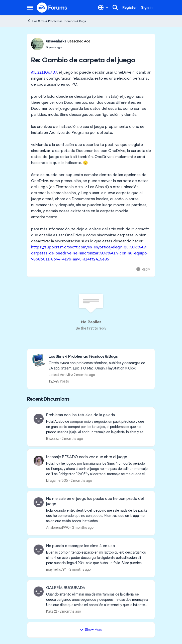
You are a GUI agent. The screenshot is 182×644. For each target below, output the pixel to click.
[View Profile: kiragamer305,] (39, 461)
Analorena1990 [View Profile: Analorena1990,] (58, 527)
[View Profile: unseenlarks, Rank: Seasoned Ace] (37, 44)
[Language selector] (103, 8)
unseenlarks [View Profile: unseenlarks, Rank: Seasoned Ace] (56, 41)
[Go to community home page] (52, 8)
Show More (91, 630)
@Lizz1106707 (44, 72)
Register (130, 8)
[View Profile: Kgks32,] (39, 592)
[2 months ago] (71, 439)
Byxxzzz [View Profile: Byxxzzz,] (53, 439)
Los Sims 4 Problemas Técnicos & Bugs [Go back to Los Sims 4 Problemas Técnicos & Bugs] (57, 21)
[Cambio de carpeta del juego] (68, 47)
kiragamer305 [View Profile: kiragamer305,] (57, 480)
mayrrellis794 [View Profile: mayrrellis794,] (56, 569)
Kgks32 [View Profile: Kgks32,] (52, 611)
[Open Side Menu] (30, 8)
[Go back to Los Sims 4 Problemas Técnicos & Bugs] (99, 357)
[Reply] (143, 269)
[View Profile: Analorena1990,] (39, 502)
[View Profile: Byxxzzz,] (39, 419)
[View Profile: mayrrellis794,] (39, 550)
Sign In (147, 8)
